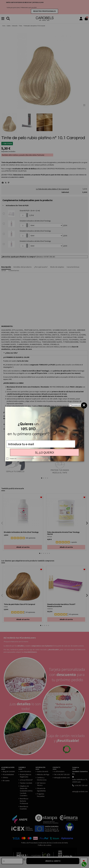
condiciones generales (24, 458)
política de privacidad (41, 458)
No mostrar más (76, 405)
